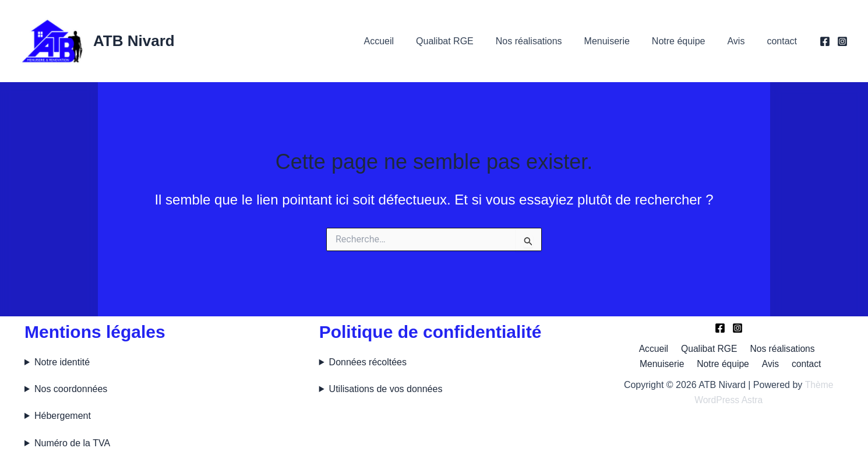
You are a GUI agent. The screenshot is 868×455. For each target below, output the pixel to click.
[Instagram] (842, 41)
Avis (741, 41)
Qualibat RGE (464, 41)
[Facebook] (825, 41)
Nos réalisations (545, 41)
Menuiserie (619, 41)
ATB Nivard (134, 41)
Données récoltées (368, 362)
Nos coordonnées (71, 389)
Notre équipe (687, 41)
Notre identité (62, 362)
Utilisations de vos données (386, 389)
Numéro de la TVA (72, 443)
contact (784, 41)
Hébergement (63, 416)
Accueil (401, 41)
